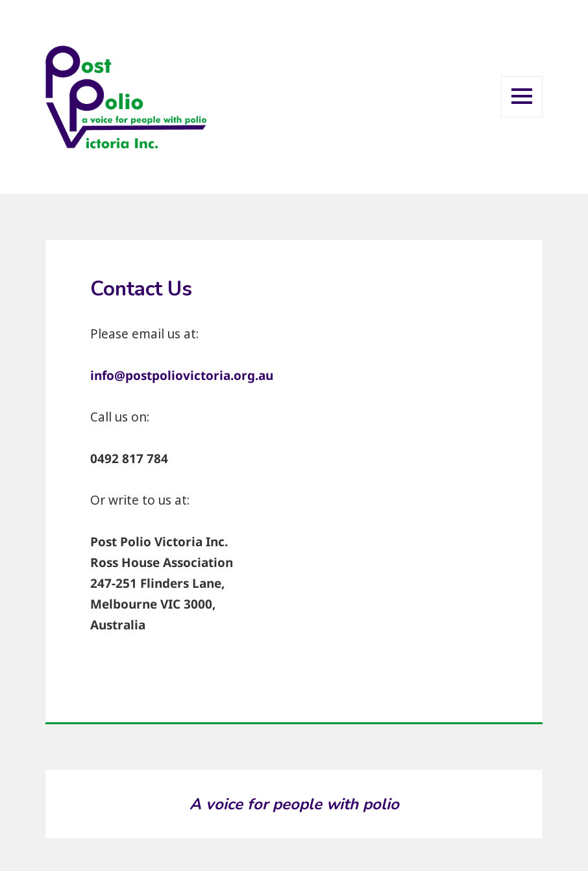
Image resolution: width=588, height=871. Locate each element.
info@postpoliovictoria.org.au (182, 375)
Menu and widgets (522, 117)
